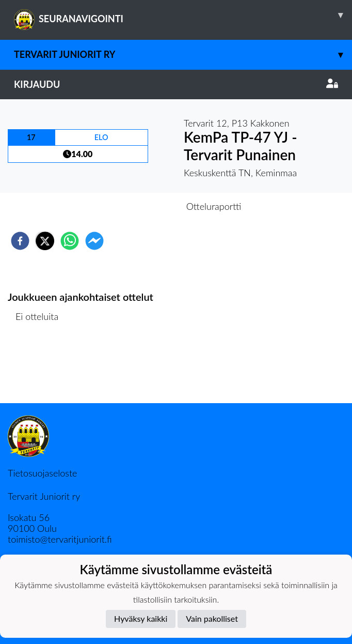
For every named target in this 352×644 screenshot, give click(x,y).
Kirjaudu (176, 84)
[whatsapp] (70, 241)
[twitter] (45, 241)
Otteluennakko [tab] (140, 206)
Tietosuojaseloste (42, 473)
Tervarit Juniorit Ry (183, 55)
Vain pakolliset (212, 618)
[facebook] (20, 241)
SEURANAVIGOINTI (183, 15)
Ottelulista (41, 368)
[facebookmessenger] (94, 241)
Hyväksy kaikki (141, 618)
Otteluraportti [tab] (214, 206)
